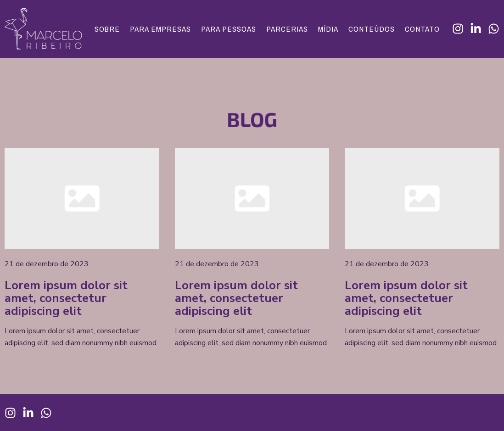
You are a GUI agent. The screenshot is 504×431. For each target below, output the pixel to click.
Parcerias (287, 29)
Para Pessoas (229, 29)
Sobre (107, 29)
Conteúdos (372, 29)
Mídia (328, 29)
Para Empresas (160, 29)
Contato (422, 29)
